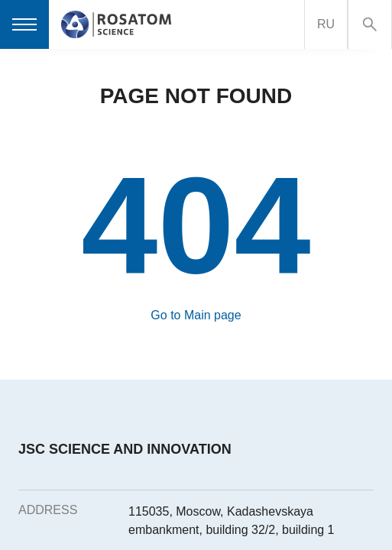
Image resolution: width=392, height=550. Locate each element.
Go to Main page (196, 315)
